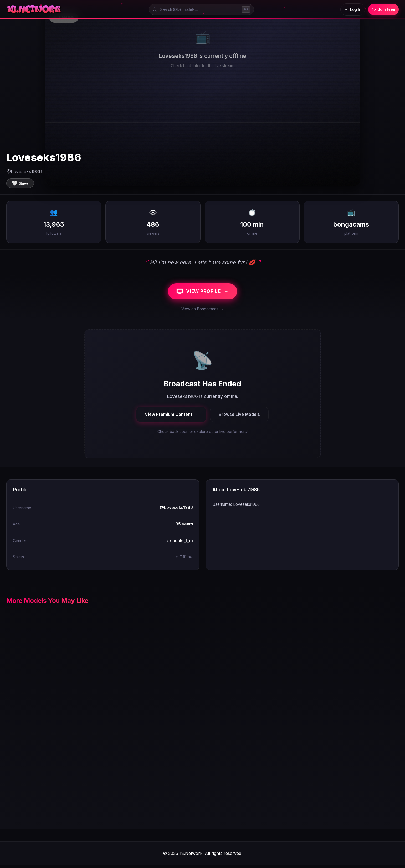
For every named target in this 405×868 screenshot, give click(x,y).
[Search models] (199, 9)
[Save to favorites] (20, 183)
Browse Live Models (239, 417)
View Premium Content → (171, 417)
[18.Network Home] (34, 9)
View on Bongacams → (202, 312)
